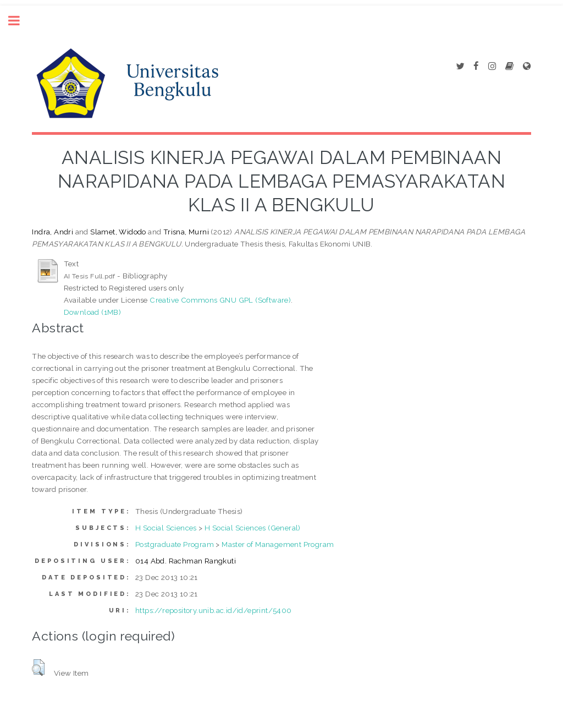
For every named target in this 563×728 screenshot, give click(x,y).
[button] (38, 667)
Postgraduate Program (175, 544)
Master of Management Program (278, 544)
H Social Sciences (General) (253, 528)
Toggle (20, 21)
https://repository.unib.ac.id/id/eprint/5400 (214, 610)
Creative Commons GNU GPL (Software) (220, 300)
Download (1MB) (93, 312)
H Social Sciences (166, 528)
